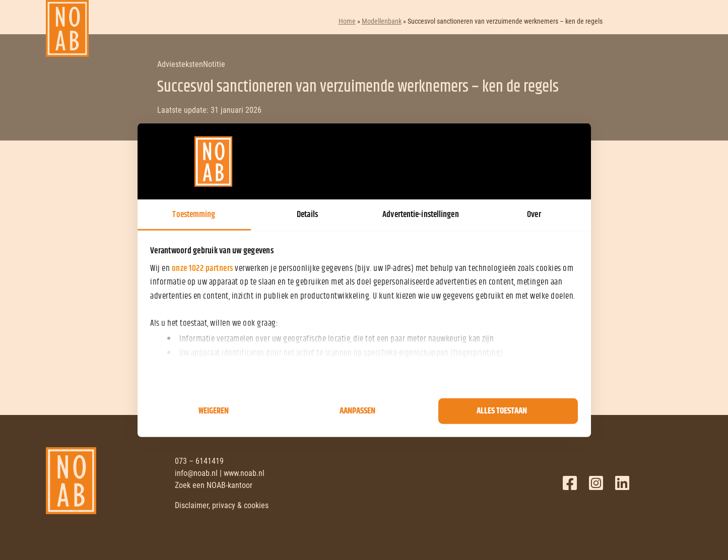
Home (347, 21)
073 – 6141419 (199, 461)
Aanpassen (357, 411)
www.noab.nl (244, 473)
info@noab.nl (196, 473)
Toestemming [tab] (194, 215)
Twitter (596, 483)
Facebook (570, 483)
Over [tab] (534, 215)
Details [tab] (307, 215)
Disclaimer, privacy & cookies (222, 505)
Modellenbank (382, 21)
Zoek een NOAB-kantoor (214, 485)
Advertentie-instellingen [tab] (420, 215)
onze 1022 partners (203, 268)
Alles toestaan (502, 411)
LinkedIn (622, 483)
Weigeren (214, 411)
